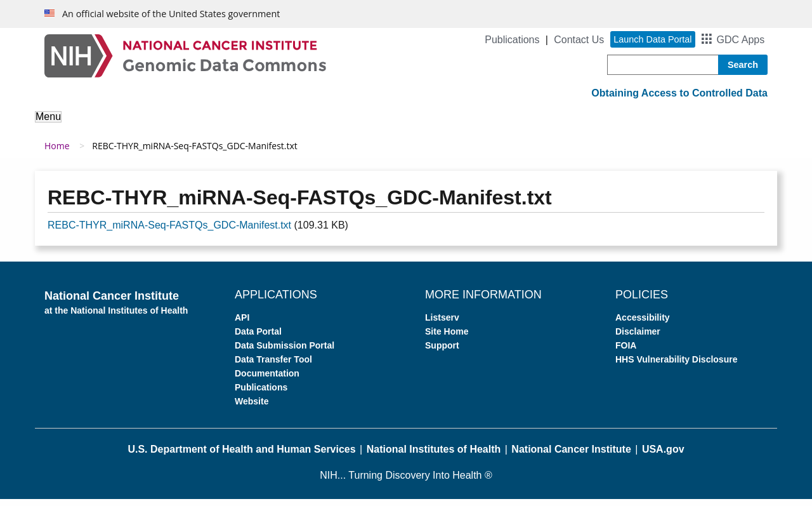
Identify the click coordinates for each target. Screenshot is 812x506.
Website (252, 408)
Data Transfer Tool (273, 366)
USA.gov (663, 456)
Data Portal (258, 338)
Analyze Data (257, 125)
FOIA (626, 352)
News (625, 125)
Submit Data (415, 125)
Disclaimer (638, 338)
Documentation (267, 380)
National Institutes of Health (434, 456)
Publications (512, 40)
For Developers (500, 125)
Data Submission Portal (285, 352)
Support (574, 125)
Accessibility (643, 324)
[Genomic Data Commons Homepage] (185, 55)
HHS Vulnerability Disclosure (676, 366)
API (242, 324)
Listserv (442, 324)
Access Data (337, 125)
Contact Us (579, 40)
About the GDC (80, 125)
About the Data (171, 125)
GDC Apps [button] (741, 40)
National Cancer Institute (571, 456)
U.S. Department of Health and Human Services (241, 456)
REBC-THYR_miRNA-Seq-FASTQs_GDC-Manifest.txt (169, 232)
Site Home (447, 338)
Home (57, 153)
